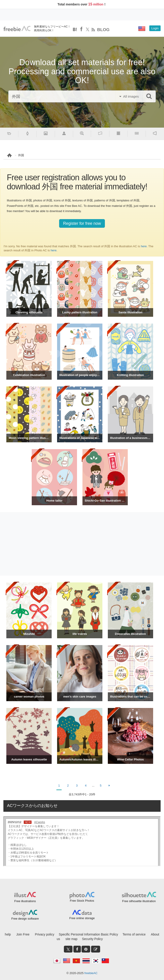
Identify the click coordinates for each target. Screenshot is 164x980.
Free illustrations (25, 901)
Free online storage (82, 918)
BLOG (103, 30)
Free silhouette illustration (139, 901)
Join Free (23, 934)
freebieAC (91, 973)
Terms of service (134, 934)
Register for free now (82, 223)
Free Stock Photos (82, 901)
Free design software (25, 919)
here (144, 246)
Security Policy (92, 939)
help (8, 934)
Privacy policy (45, 934)
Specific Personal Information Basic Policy (88, 934)
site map (71, 939)
